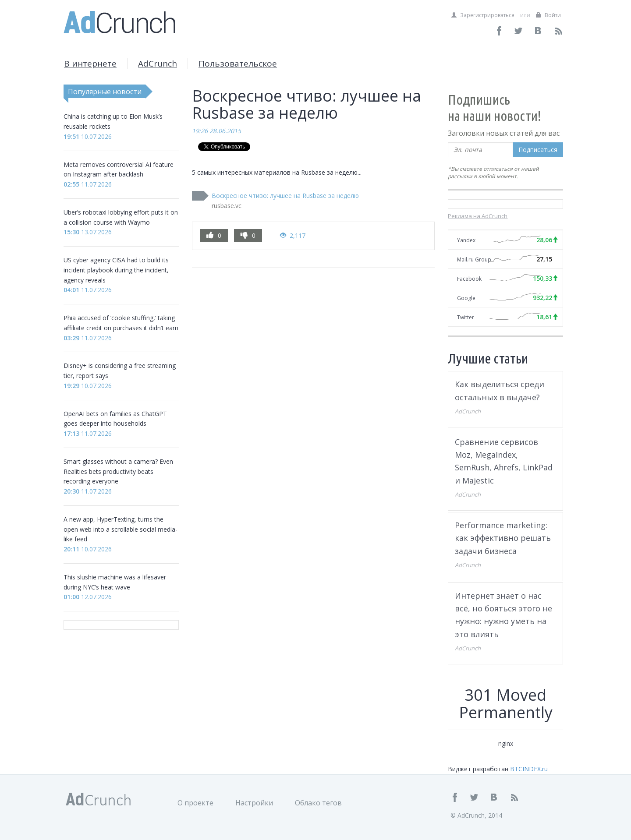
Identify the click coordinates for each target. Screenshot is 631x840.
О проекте (195, 803)
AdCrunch (158, 64)
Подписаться (538, 150)
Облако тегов (318, 803)
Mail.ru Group (474, 259)
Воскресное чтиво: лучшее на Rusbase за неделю (285, 196)
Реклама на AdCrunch (478, 216)
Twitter (466, 317)
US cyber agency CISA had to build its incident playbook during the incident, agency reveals (116, 270)
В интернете (90, 64)
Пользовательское (238, 64)
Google (466, 298)
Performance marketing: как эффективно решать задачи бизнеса (503, 538)
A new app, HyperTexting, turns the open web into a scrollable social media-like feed (121, 529)
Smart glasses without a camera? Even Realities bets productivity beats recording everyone (118, 471)
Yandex (466, 240)
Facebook (469, 279)
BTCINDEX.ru (529, 769)
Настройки (254, 803)
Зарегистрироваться (483, 15)
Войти (548, 15)
